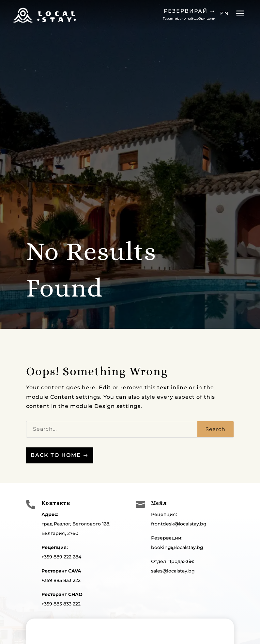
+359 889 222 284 (61, 557)
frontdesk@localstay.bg (179, 524)
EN (224, 13)
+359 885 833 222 (61, 580)
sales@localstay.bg (173, 571)
